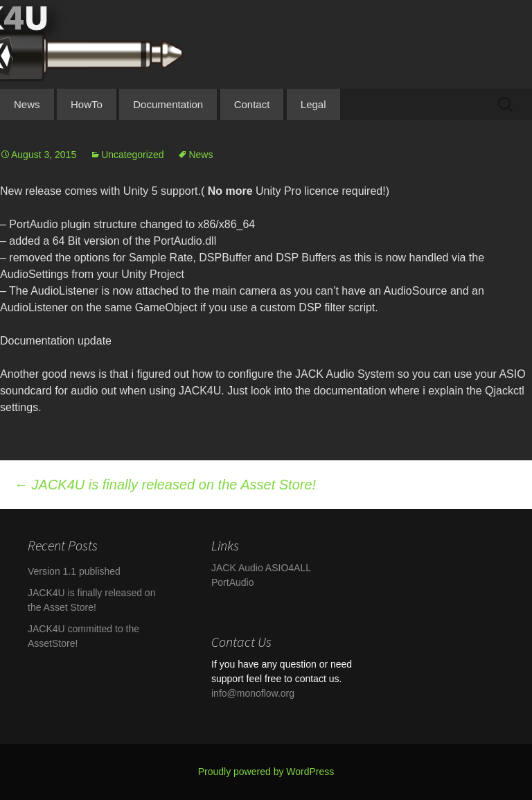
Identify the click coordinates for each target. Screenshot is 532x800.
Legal (313, 104)
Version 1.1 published (74, 571)
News (27, 104)
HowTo (87, 104)
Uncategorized (132, 155)
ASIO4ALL (288, 568)
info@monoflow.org (253, 693)
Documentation (168, 104)
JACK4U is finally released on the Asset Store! (165, 485)
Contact (252, 104)
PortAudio (232, 582)
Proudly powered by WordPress (266, 772)
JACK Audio (237, 568)
